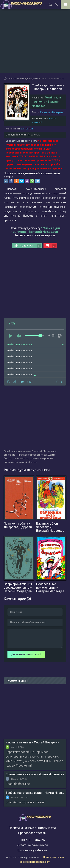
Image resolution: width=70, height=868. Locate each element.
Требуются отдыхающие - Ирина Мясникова (35, 793)
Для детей (27, 129)
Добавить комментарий (26, 654)
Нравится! (28, 246)
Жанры (40, 840)
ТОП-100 (25, 840)
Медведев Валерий (51, 112)
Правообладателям (32, 833)
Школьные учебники (32, 850)
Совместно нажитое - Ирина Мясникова (35, 774)
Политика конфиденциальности (32, 828)
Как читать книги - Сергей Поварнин (32, 742)
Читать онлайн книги (32, 845)
